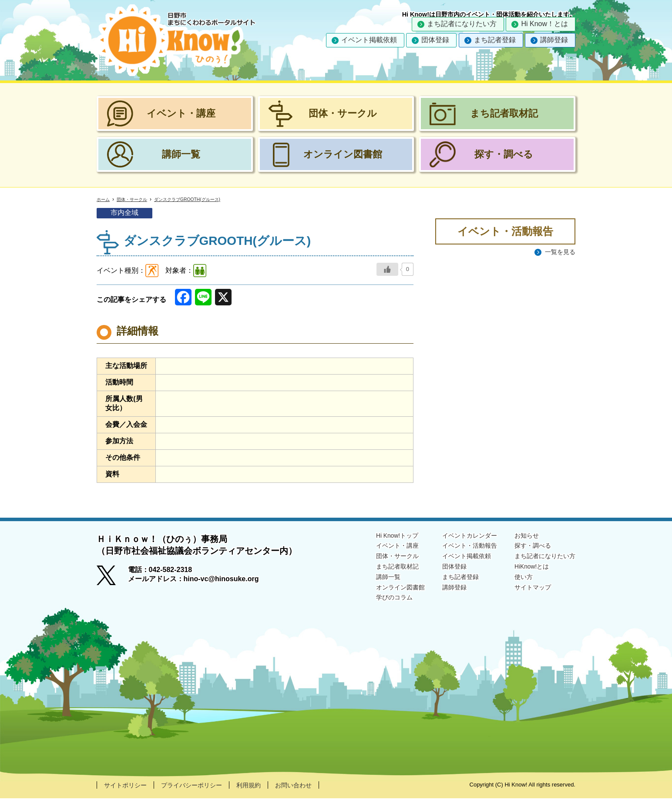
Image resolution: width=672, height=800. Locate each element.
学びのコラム (373, 604)
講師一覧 (366, 581)
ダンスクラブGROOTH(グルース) (202, 200)
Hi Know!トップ (377, 537)
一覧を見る (558, 253)
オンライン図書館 (380, 593)
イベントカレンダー (457, 537)
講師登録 (554, 40)
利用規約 (265, 786)
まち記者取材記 (377, 570)
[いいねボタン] (387, 270)
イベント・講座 (377, 547)
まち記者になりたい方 (462, 24)
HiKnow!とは (526, 570)
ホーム (104, 200)
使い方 (516, 581)
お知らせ (520, 537)
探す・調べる (527, 547)
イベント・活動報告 (457, 547)
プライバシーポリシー (202, 786)
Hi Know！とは (544, 24)
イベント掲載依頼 (369, 40)
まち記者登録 (495, 40)
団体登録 (435, 40)
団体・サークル (138, 200)
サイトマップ (527, 593)
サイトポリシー (128, 786)
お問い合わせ (314, 786)
